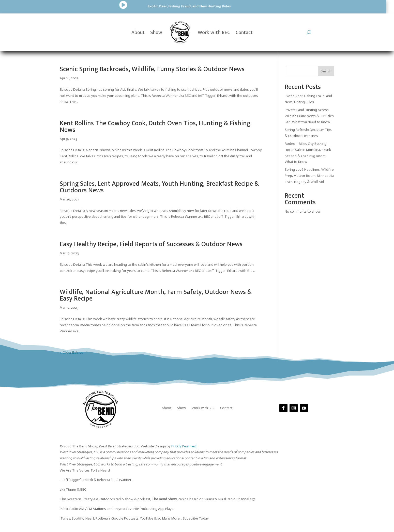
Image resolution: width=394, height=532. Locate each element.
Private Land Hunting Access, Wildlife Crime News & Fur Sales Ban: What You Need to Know (309, 116)
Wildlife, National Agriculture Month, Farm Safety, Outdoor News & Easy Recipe (156, 295)
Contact (244, 33)
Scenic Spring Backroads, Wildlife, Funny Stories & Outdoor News (152, 69)
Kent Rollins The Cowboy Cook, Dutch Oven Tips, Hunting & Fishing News (155, 127)
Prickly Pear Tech (184, 446)
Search (326, 71)
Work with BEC (214, 33)
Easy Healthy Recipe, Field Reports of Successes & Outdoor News (151, 244)
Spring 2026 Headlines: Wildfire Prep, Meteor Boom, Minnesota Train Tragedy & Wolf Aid (309, 176)
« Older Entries (71, 353)
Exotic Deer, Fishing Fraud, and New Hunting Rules (106, 6)
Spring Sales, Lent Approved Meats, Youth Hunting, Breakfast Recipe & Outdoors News (159, 187)
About (138, 33)
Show (156, 33)
